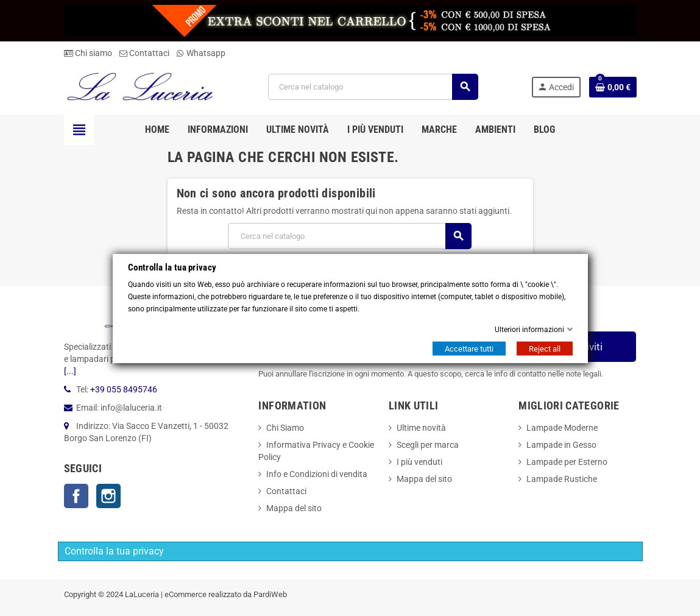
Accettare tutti (469, 348)
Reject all (545, 348)
